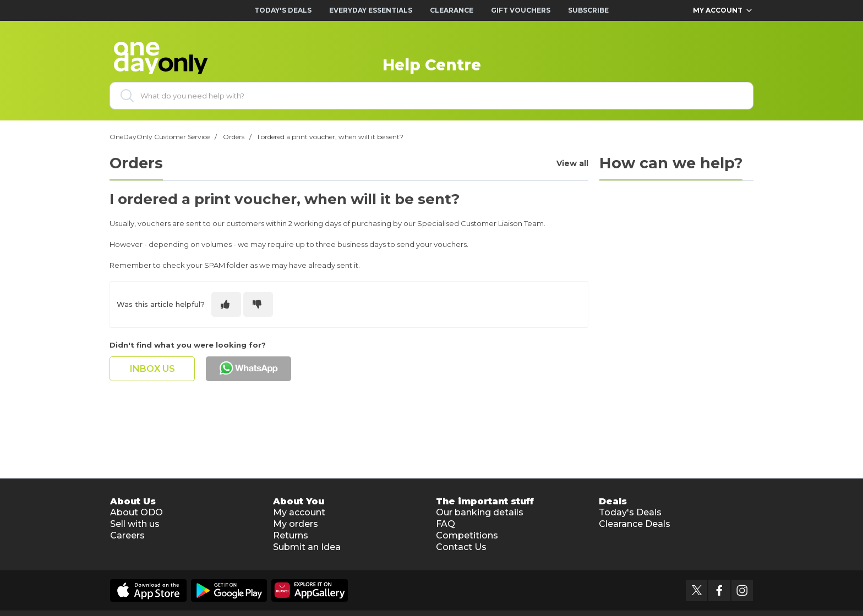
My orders (296, 524)
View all (572, 164)
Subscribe (588, 10)
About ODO (136, 512)
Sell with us (135, 524)
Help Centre (432, 65)
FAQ (446, 524)
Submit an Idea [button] (307, 547)
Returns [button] (291, 535)
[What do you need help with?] (431, 96)
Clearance (452, 10)
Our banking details (480, 512)
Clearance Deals (635, 524)
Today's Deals (283, 10)
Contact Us (461, 547)
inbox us (152, 369)
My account (299, 512)
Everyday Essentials (371, 10)
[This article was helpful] (226, 304)
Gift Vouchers (521, 10)
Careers (127, 535)
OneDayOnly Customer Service (160, 137)
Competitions (467, 535)
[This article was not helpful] (258, 304)
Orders (234, 137)
